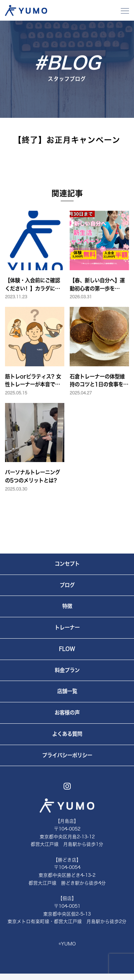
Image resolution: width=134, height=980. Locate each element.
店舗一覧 (67, 691)
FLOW (67, 649)
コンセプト (67, 564)
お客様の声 (67, 712)
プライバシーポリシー (67, 755)
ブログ (67, 585)
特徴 (67, 606)
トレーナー (67, 627)
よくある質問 (67, 734)
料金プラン (67, 670)
